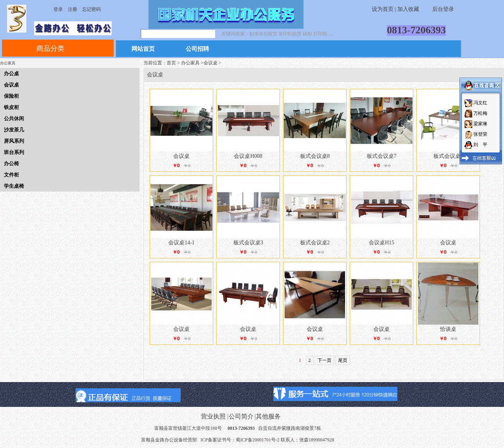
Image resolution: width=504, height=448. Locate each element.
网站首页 (143, 49)
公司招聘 (197, 49)
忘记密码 (91, 9)
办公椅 (11, 163)
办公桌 (11, 74)
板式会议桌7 (382, 156)
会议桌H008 (248, 156)
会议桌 (11, 85)
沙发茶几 (14, 130)
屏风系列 (14, 141)
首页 (171, 63)
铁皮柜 (11, 107)
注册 (72, 9)
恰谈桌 (448, 329)
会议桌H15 (381, 243)
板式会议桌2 (315, 243)
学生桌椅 (14, 186)
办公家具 (190, 63)
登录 (58, 9)
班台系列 (14, 152)
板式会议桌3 (248, 243)
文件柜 (11, 175)
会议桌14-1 (181, 243)
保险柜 (11, 96)
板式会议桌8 (315, 156)
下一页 (324, 360)
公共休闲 (14, 118)
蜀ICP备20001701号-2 (258, 440)
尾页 (343, 360)
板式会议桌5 (448, 156)
